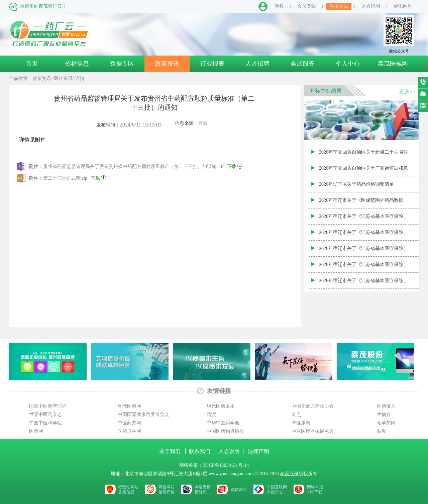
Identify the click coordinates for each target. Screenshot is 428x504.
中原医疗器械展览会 (313, 431)
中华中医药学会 (223, 423)
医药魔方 (386, 406)
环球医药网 (129, 406)
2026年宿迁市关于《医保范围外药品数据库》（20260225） (361, 203)
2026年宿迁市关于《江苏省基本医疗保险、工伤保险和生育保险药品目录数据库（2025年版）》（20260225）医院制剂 (363, 219)
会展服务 (303, 64)
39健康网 (301, 423)
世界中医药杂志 (45, 414)
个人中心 (348, 64)
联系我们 (200, 451)
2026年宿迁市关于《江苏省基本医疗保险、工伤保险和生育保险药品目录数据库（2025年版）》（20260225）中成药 (363, 267)
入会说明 (371, 6)
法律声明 (258, 451)
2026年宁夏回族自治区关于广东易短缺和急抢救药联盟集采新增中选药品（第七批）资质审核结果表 (363, 171)
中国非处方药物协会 (313, 406)
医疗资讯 (63, 78)
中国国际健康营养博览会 (143, 414)
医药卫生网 (129, 431)
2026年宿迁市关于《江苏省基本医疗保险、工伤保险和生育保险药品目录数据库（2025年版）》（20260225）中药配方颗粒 (363, 235)
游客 (279, 6)
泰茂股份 (289, 474)
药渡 (211, 414)
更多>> (407, 91)
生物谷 (384, 414)
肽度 (382, 431)
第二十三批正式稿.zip (75, 177)
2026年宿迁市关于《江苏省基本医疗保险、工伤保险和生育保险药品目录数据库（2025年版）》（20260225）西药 (363, 283)
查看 (203, 123)
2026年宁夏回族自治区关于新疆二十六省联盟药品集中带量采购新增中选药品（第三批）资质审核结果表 (363, 155)
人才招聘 (257, 64)
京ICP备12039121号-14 (226, 465)
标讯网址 (403, 6)
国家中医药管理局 (48, 406)
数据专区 (122, 64)
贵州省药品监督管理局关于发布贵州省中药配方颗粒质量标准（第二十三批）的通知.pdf (143, 165)
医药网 (36, 431)
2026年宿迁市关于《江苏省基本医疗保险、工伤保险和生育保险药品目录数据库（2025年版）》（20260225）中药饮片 (363, 251)
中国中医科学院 (45, 423)
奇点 (296, 414)
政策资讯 (167, 64)
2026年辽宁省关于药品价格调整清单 (356, 184)
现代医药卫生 (221, 406)
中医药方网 (129, 423)
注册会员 (339, 6)
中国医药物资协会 (225, 431)
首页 (32, 64)
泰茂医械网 (393, 64)
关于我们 (171, 451)
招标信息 (77, 64)
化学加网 (386, 423)
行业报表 (212, 64)
